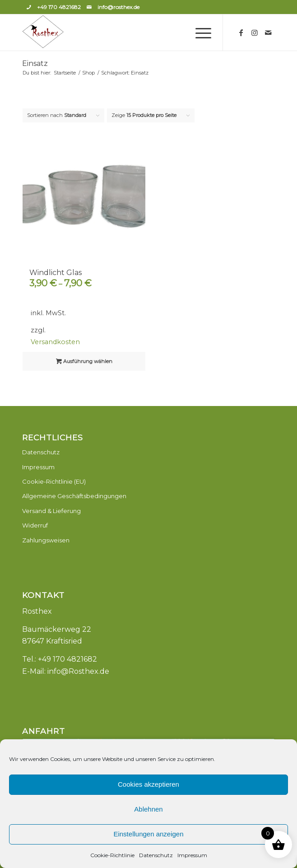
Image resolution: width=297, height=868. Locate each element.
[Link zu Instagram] (255, 33)
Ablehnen (148, 809)
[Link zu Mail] (268, 33)
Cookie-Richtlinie (112, 855)
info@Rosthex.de (78, 671)
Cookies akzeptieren (148, 784)
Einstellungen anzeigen (148, 834)
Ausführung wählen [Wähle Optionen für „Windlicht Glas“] (84, 361)
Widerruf (35, 525)
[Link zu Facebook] (241, 33)
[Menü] (199, 33)
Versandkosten (55, 342)
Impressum (192, 855)
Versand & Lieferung (51, 511)
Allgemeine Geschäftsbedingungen (74, 496)
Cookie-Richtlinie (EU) (54, 481)
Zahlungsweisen (46, 540)
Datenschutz (156, 855)
